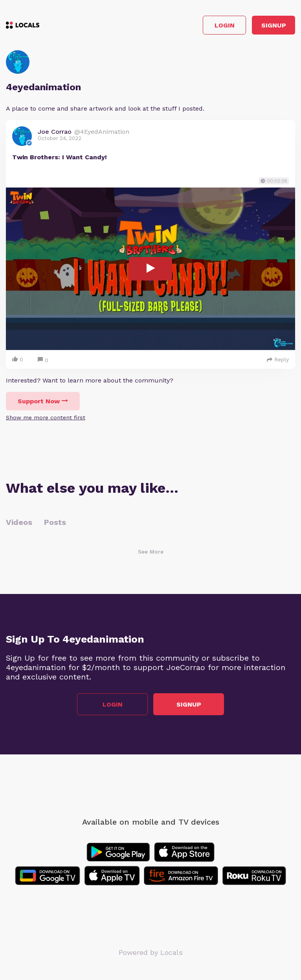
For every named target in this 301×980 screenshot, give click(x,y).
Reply (278, 359)
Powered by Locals (151, 952)
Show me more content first (46, 417)
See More (151, 552)
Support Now (43, 401)
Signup (274, 25)
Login (225, 25)
